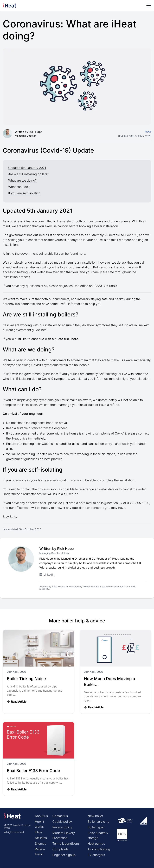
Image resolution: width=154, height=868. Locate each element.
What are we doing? (22, 180)
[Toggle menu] (149, 5)
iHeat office (19, 438)
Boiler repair (96, 827)
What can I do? (19, 187)
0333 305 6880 (106, 286)
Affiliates (41, 838)
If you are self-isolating (24, 193)
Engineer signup (64, 855)
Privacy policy (62, 827)
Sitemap (41, 844)
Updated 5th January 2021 (27, 168)
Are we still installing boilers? (28, 174)
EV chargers (96, 855)
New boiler (95, 816)
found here (77, 254)
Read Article (17, 702)
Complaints (60, 849)
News (148, 132)
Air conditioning (99, 849)
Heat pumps (96, 844)
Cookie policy (62, 822)
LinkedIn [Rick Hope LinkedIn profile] (47, 575)
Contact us (60, 816)
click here (71, 339)
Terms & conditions (66, 844)
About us (41, 816)
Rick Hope (36, 132)
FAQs (39, 832)
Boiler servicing (98, 822)
